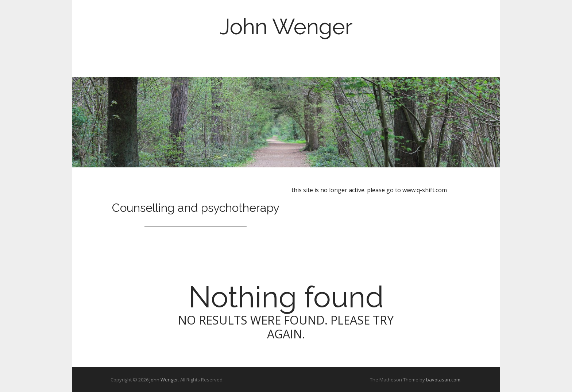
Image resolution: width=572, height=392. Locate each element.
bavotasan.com (443, 380)
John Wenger (286, 27)
